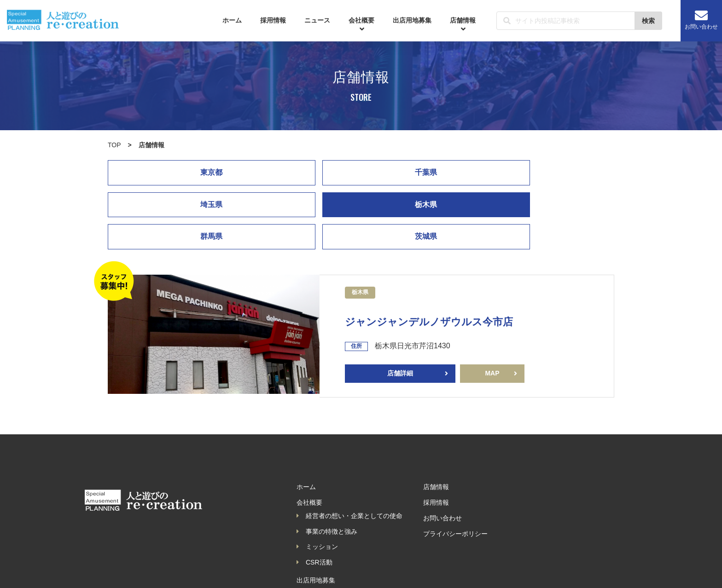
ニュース (317, 20)
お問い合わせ (701, 20)
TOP (114, 145)
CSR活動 (314, 530)
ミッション (317, 515)
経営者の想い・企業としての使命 (349, 484)
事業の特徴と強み (327, 499)
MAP (492, 341)
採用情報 (273, 20)
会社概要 (361, 25)
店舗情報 (463, 25)
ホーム (232, 20)
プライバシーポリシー (455, 502)
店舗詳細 (400, 341)
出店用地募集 (412, 20)
